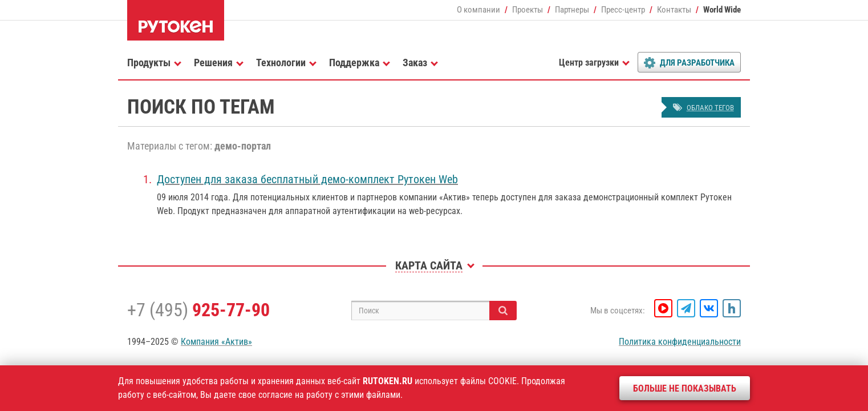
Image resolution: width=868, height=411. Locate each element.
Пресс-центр (623, 10)
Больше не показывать (685, 388)
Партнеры (572, 10)
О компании (478, 10)
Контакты (674, 10)
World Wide (722, 10)
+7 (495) (198, 310)
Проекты (528, 10)
